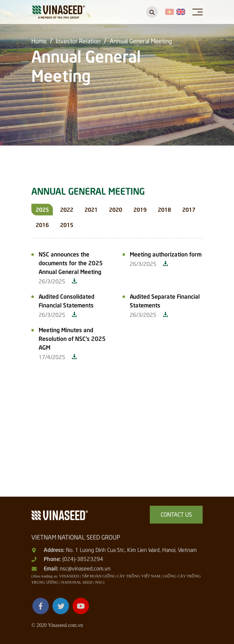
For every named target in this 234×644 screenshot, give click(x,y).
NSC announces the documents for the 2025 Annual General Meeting (71, 262)
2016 (42, 224)
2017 (189, 209)
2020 (116, 209)
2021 (91, 209)
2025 (42, 209)
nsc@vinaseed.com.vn (85, 568)
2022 (67, 209)
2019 (140, 209)
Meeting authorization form (166, 254)
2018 (164, 209)
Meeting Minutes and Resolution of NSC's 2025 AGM (72, 338)
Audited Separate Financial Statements (165, 300)
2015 (67, 224)
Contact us (176, 514)
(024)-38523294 (83, 558)
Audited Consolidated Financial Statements (67, 300)
